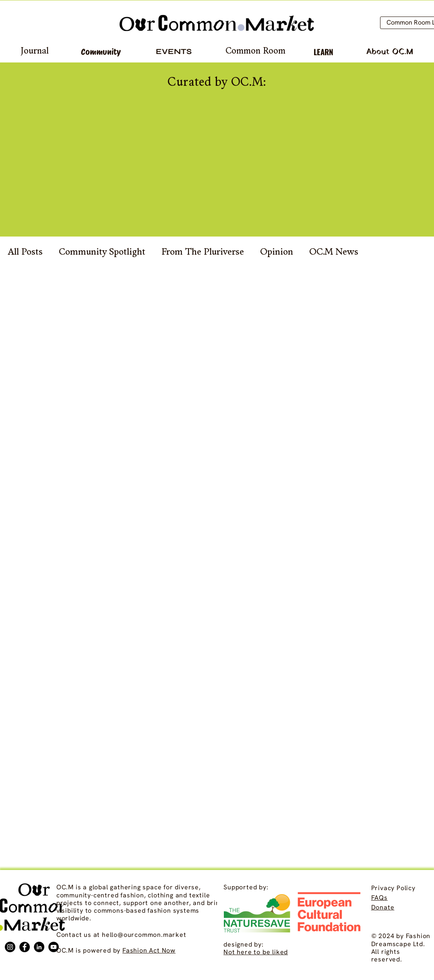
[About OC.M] (390, 52)
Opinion (277, 252)
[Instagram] (10, 947)
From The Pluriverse (203, 252)
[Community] (101, 52)
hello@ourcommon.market (144, 935)
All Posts (25, 252)
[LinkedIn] (39, 947)
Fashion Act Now (149, 950)
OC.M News (334, 252)
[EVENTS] (174, 52)
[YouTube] (54, 947)
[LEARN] (323, 52)
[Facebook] (25, 947)
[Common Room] (255, 52)
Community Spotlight (102, 252)
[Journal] (34, 52)
